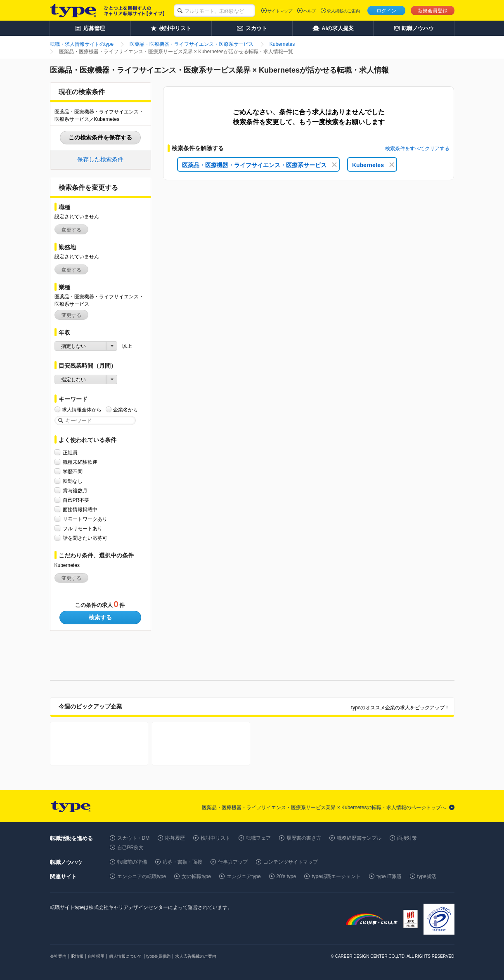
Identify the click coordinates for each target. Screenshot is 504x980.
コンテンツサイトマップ (291, 862)
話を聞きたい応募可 (85, 538)
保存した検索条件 (100, 159)
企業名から (125, 410)
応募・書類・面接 (182, 862)
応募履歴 (175, 838)
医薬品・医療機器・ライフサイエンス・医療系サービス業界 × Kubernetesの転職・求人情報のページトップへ (324, 808)
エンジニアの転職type (142, 876)
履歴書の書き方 (304, 838)
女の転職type (196, 876)
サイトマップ (280, 11)
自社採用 (96, 956)
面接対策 (407, 838)
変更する (71, 230)
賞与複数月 (75, 490)
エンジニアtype (244, 876)
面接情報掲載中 (80, 509)
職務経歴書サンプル (359, 838)
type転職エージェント (336, 876)
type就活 (427, 876)
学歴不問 (73, 471)
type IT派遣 (389, 876)
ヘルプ (310, 11)
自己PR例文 (131, 848)
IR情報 (77, 956)
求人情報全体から (82, 410)
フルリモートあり (83, 528)
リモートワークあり (85, 519)
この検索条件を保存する (100, 137)
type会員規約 (159, 956)
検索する (100, 617)
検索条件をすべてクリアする (417, 149)
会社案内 (58, 956)
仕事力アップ (233, 862)
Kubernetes (373, 165)
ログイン (386, 11)
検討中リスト (215, 838)
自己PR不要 (76, 500)
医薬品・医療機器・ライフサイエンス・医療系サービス (259, 165)
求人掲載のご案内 (343, 11)
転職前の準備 (132, 862)
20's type (286, 876)
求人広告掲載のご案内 (196, 956)
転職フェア (258, 838)
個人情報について (125, 956)
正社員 (70, 452)
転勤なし (73, 481)
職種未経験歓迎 (80, 462)
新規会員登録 (433, 11)
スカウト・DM (134, 838)
